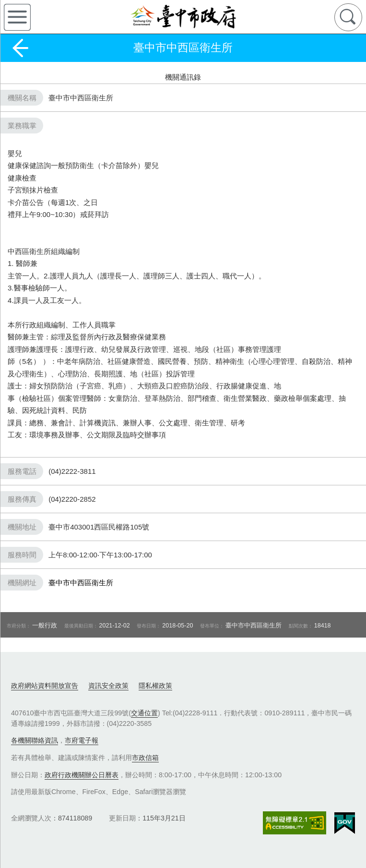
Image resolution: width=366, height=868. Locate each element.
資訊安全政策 (108, 686)
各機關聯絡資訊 (35, 740)
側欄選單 (17, 17)
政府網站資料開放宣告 (45, 686)
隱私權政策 (155, 686)
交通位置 (144, 713)
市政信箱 (145, 758)
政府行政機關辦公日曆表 (82, 775)
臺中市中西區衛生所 (81, 583)
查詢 (348, 17)
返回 (20, 48)
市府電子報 (82, 740)
